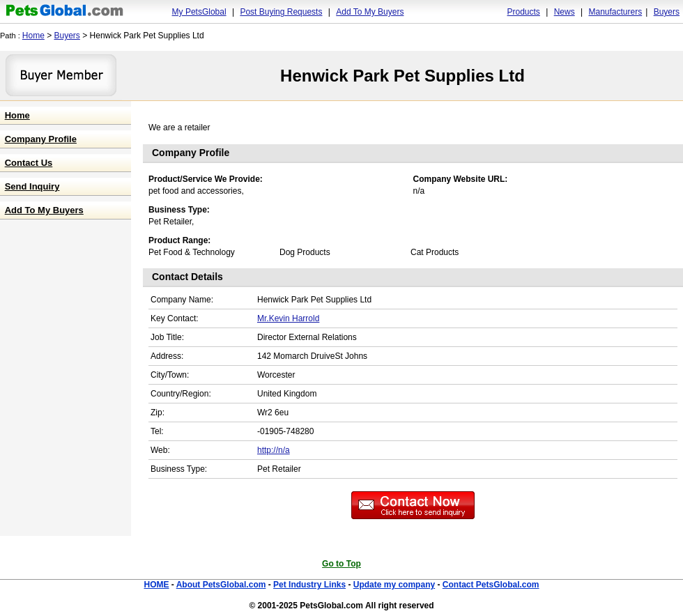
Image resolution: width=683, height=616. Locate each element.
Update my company (394, 585)
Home (33, 36)
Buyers (667, 12)
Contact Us (29, 163)
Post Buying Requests (281, 12)
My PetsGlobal (199, 12)
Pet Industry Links (309, 585)
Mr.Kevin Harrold (288, 318)
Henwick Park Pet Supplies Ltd (402, 76)
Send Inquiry (32, 186)
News (565, 12)
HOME (156, 585)
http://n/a (274, 450)
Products (524, 12)
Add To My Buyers (370, 12)
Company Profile (41, 139)
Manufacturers (615, 12)
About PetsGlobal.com (221, 585)
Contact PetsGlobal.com (491, 585)
